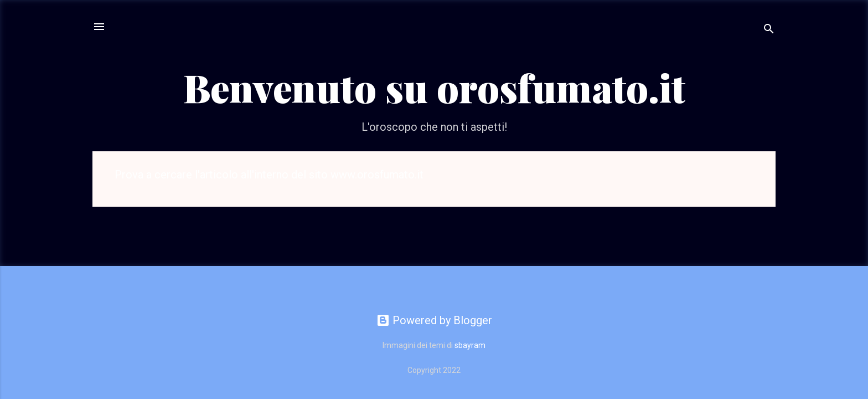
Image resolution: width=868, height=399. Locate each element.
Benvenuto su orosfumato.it (434, 87)
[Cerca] (769, 30)
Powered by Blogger (434, 320)
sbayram (470, 345)
